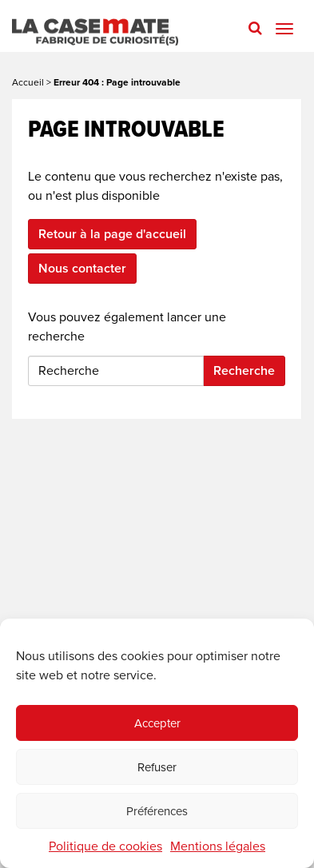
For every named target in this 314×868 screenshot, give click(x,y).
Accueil (28, 82)
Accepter (157, 723)
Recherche (244, 371)
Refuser (157, 767)
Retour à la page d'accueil (112, 234)
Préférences (157, 811)
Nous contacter (82, 269)
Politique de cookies (105, 846)
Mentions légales (218, 846)
